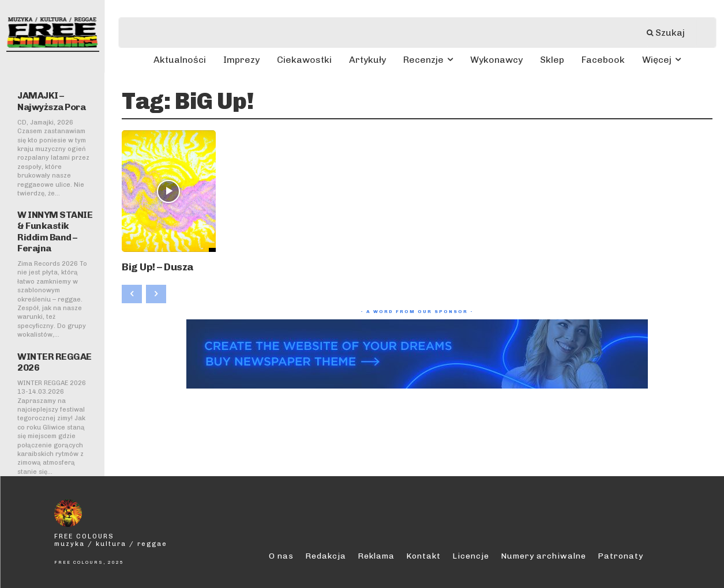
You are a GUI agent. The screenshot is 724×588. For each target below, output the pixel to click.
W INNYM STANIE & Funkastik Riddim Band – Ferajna (55, 231)
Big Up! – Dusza (150, 265)
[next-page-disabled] (156, 291)
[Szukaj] (672, 33)
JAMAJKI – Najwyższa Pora (51, 101)
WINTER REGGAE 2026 (55, 362)
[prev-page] (132, 291)
